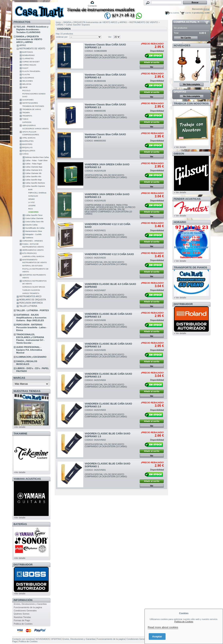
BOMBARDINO (28, 55)
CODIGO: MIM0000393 (95, 141)
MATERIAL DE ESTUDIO (32, 266)
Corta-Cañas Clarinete (34, 218)
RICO (31, 209)
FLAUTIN (26, 75)
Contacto (92, 6)
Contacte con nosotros (23, 639)
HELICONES (27, 81)
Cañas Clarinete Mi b (34, 170)
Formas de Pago (22, 620)
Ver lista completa (191, 84)
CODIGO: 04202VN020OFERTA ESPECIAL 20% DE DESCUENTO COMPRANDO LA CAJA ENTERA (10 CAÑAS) (106, 261)
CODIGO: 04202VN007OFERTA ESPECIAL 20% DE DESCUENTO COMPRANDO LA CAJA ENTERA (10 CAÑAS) (106, 294)
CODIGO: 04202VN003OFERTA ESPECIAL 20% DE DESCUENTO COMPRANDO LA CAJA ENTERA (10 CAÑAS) (106, 413)
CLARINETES (28, 59)
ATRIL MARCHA (29, 138)
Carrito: (188, 13)
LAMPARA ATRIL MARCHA (33, 256)
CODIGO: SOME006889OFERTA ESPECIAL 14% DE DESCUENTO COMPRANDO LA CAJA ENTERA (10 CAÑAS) (106, 54)
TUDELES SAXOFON (31, 290)
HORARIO (180, 222)
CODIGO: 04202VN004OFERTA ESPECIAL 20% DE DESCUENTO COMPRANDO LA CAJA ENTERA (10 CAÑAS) (106, 384)
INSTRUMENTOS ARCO (30, 296)
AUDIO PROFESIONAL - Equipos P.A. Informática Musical (29, 350)
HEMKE (31, 199)
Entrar (207, 9)
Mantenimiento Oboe (34, 231)
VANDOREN (33, 212)
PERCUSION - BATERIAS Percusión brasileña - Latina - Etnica (32, 327)
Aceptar (157, 636)
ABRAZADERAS (29, 125)
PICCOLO (26, 91)
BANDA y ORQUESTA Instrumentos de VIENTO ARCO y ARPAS (29, 39)
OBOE (25, 87)
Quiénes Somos (22, 614)
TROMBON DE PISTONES (33, 106)
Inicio (58, 22)
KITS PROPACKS (29, 253)
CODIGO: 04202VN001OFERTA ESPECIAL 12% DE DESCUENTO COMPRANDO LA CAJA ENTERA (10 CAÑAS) (106, 473)
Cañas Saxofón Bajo (33, 180)
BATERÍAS (20, 524)
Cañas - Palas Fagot (33, 164)
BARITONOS (28, 52)
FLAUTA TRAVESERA (31, 71)
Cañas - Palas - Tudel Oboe (36, 160)
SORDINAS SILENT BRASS (34, 287)
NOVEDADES (182, 45)
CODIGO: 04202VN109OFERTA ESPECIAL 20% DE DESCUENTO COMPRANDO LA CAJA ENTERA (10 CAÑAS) (106, 174)
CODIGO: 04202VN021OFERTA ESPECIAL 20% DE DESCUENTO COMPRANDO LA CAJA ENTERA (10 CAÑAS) (106, 234)
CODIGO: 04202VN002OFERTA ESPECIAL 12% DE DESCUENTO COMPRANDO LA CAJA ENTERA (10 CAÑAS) (106, 443)
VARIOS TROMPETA (31, 293)
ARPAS (23, 45)
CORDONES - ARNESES (33, 241)
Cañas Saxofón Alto (33, 177)
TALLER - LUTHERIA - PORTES (33, 310)
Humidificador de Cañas (35, 228)
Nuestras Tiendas (22, 617)
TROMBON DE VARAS (32, 109)
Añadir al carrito (152, 62)
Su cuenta (175, 13)
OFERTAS (180, 92)
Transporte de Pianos (190, 267)
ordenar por (62, 37)
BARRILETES (28, 141)
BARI (30, 190)
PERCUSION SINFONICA (31, 303)
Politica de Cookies (23, 624)
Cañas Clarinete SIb (33, 173)
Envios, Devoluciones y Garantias (30, 604)
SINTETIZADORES (30, 103)
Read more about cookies (163, 627)
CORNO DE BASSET (31, 62)
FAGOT (25, 68)
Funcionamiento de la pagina (28, 607)
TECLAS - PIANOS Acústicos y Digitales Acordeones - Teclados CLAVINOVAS (32, 29)
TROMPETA (27, 116)
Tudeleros (29, 238)
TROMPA (26, 113)
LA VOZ (31, 202)
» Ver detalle (180, 147)
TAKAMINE (21, 434)
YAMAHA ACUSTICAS (27, 479)
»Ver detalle (20, 427)
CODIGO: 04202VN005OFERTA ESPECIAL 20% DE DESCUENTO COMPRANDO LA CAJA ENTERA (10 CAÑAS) (106, 353)
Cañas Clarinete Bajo (34, 167)
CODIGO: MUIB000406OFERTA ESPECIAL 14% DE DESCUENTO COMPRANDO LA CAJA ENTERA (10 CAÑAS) (106, 84)
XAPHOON (27, 122)
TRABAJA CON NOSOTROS (191, 103)
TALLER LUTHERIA (28, 306)
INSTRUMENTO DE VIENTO (32, 49)
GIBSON (179, 154)
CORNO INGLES (29, 65)
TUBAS (25, 119)
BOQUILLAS (27, 147)
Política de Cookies (184, 622)
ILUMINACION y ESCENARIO (31, 357)
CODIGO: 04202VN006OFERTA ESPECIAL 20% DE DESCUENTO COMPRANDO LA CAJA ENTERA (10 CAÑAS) (106, 324)
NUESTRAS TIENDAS (27, 391)
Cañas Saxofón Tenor (34, 215)
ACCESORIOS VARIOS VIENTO (35, 129)
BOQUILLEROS (29, 151)
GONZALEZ (33, 196)
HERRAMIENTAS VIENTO (33, 250)
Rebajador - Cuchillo (33, 234)
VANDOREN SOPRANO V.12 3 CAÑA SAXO (109, 254)
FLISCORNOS (28, 78)
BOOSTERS (27, 144)
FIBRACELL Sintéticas (37, 193)
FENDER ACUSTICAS (187, 199)
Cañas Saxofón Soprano (35, 186)
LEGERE (32, 206)
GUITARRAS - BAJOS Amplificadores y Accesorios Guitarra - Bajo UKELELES (31, 318)
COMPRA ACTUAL (185, 22)
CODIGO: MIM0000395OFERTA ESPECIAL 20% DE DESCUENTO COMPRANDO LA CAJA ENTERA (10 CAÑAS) (106, 114)
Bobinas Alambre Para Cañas (37, 157)
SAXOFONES (28, 100)
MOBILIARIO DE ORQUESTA (33, 300)
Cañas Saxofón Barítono (35, 183)
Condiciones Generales (25, 611)
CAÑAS (25, 154)
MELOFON (27, 84)
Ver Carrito (186, 38)
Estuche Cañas (31, 225)
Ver (110, 37)
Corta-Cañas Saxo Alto (34, 222)
